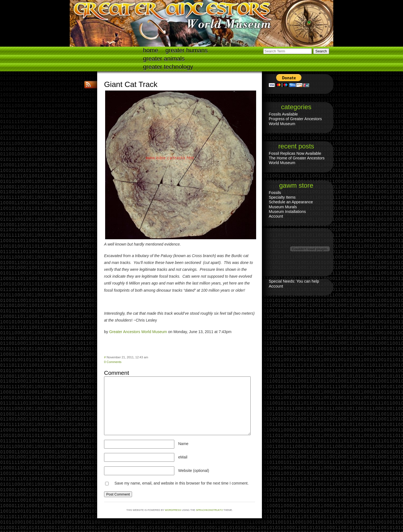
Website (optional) (194, 471)
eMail (183, 457)
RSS (89, 85)
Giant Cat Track (131, 84)
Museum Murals (283, 207)
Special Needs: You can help (294, 281)
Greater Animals (164, 59)
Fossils (275, 193)
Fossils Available (283, 114)
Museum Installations (287, 212)
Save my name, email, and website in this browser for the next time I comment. (182, 483)
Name (183, 444)
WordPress (173, 510)
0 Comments (113, 362)
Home (151, 50)
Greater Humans (187, 50)
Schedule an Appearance (291, 202)
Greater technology (168, 67)
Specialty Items (282, 197)
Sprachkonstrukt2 (209, 510)
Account (276, 216)
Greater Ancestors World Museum (138, 332)
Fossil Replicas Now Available (295, 153)
